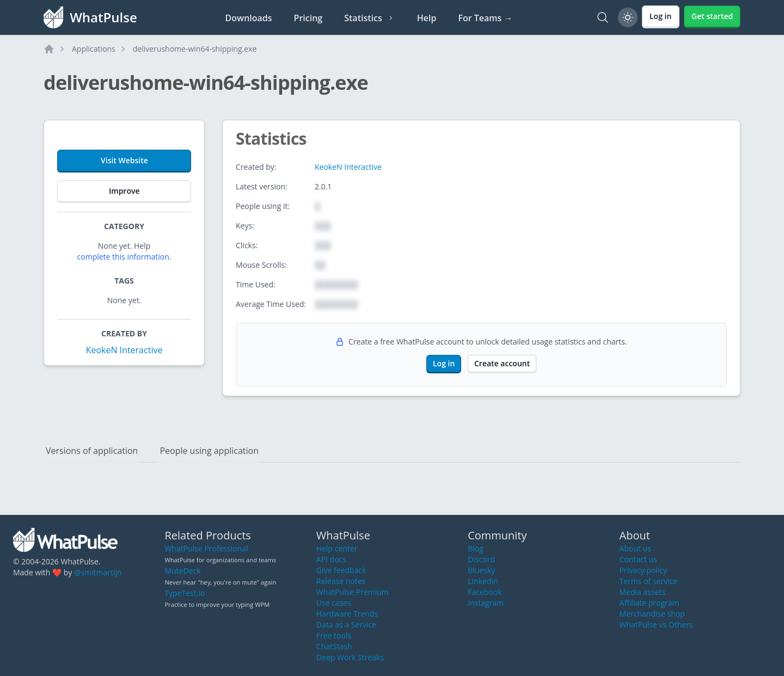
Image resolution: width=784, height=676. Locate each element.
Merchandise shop (652, 614)
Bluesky (481, 570)
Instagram (486, 603)
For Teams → (485, 18)
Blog (476, 548)
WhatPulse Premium (353, 592)
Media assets (643, 592)
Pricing (308, 18)
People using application (209, 451)
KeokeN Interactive (124, 350)
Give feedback (341, 570)
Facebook (485, 592)
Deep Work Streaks (350, 657)
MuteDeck (182, 571)
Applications (94, 49)
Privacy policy (644, 570)
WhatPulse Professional (206, 548)
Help (427, 18)
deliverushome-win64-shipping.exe (195, 49)
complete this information (123, 257)
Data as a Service (346, 625)
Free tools (334, 635)
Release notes (341, 581)
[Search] (603, 17)
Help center (337, 548)
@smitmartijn (98, 572)
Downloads (249, 18)
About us (635, 548)
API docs (331, 559)
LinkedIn (483, 581)
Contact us (638, 559)
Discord (481, 559)
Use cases (334, 603)
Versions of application (92, 451)
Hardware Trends (347, 614)
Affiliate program (650, 603)
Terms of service (649, 581)
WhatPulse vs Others (656, 625)
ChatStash (334, 646)
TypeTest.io (185, 593)
